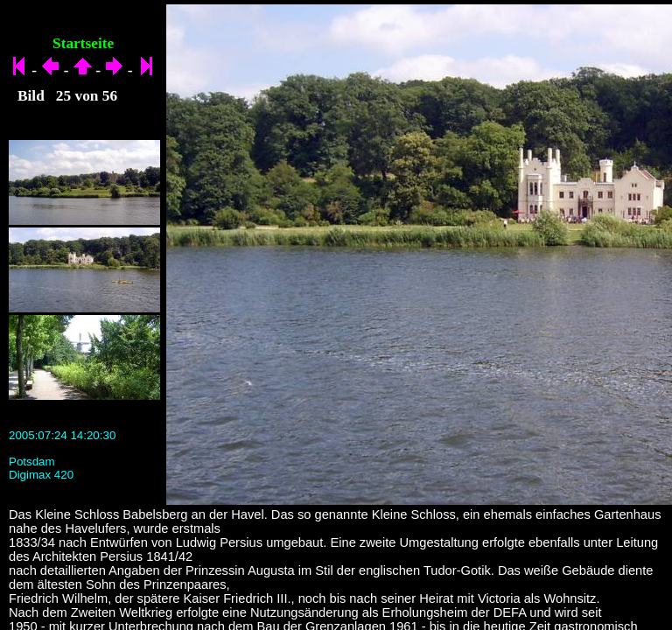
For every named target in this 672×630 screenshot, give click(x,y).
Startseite (83, 43)
